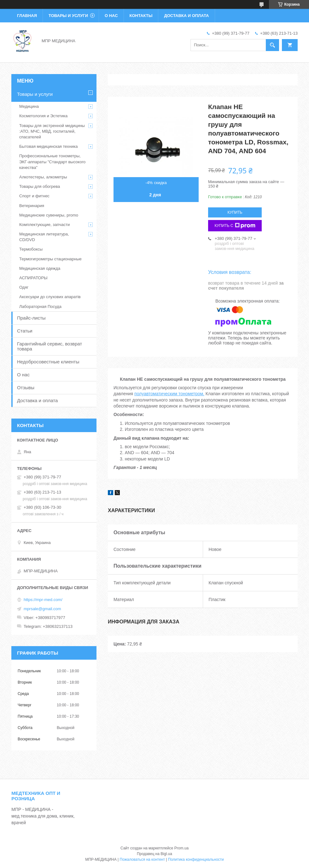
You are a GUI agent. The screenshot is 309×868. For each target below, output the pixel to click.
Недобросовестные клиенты (48, 362)
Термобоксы (31, 249)
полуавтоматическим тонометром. (169, 394)
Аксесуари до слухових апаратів (50, 297)
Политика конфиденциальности (196, 859)
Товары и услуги (68, 16)
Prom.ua (181, 848)
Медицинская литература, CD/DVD (44, 237)
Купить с (235, 226)
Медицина (29, 106)
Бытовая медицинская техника (48, 146)
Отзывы (26, 388)
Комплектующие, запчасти (44, 225)
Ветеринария (32, 206)
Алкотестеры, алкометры (43, 177)
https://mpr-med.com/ (43, 600)
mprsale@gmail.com (42, 609)
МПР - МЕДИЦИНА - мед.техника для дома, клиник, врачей (43, 816)
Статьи (25, 331)
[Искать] (272, 45)
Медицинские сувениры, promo (49, 215)
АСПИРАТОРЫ (33, 278)
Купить (235, 212)
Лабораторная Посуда (40, 307)
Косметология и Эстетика (43, 116)
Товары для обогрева (40, 186)
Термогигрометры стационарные (50, 259)
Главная (27, 16)
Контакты (141, 16)
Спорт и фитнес (34, 196)
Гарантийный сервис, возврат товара (50, 346)
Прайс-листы (31, 318)
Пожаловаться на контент (142, 859)
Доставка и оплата (186, 16)
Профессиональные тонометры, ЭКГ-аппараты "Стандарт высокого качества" (52, 162)
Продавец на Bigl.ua (154, 854)
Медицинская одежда (40, 268)
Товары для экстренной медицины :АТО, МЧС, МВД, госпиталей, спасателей (52, 131)
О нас (111, 16)
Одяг (24, 287)
